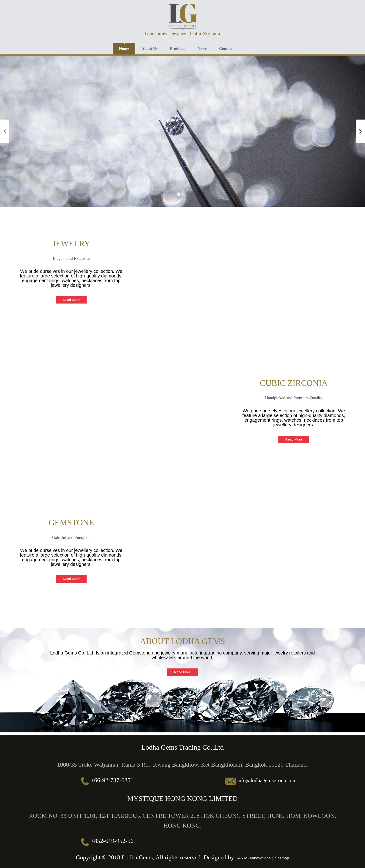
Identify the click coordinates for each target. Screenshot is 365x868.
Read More (71, 299)
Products (183, 48)
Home (125, 48)
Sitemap (283, 857)
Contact (236, 48)
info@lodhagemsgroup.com (267, 780)
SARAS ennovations (252, 857)
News (210, 48)
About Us (153, 48)
